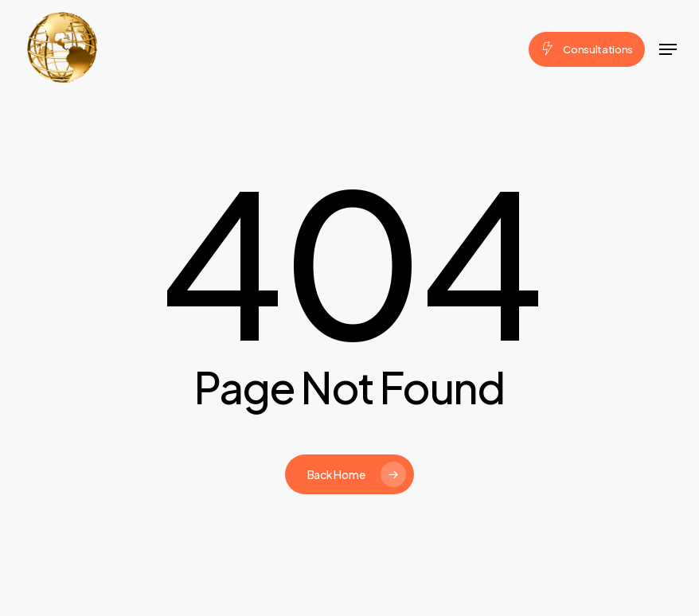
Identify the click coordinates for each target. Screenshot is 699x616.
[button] (668, 49)
